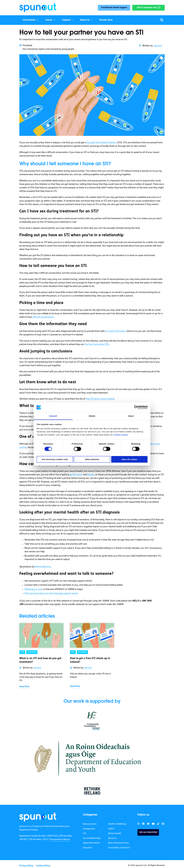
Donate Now (106, 20)
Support (66, 20)
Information (29, 20)
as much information (116, 331)
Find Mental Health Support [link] (114, 8)
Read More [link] (24, 687)
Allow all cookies (129, 459)
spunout (158, 46)
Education (88, 848)
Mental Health (115, 834)
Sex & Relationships (92, 838)
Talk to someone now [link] (147, 8)
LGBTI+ (111, 829)
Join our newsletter (148, 832)
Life (85, 834)
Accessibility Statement (119, 848)
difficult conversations (43, 317)
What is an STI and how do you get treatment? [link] (40, 660)
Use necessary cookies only (55, 459)
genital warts (76, 475)
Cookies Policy (43, 866)
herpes (91, 475)
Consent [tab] (53, 416)
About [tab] (131, 416)
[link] (38, 817)
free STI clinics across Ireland (100, 399)
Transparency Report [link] (60, 839)
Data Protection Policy (118, 843)
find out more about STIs (97, 344)
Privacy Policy (26, 866)
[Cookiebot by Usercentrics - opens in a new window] (136, 407)
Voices (49, 20)
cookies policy (121, 435)
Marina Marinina (43, 567)
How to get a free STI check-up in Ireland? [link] (90, 660)
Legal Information (91, 843)
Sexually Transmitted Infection (102, 143)
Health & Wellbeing (117, 824)
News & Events (90, 824)
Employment (89, 829)
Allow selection (92, 459)
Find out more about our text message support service (51, 593)
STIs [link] (22, 652)
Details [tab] (92, 416)
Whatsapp (34, 589)
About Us (85, 20)
